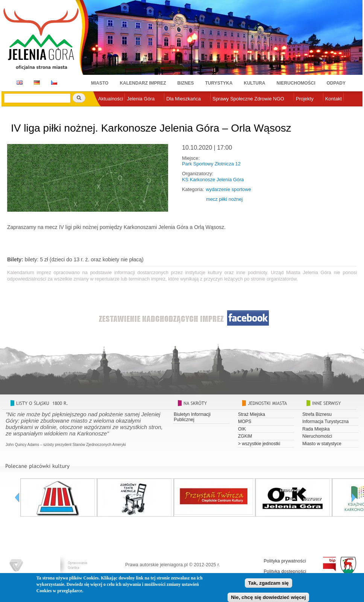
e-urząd (106, 111)
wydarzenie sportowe (228, 189)
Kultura (254, 83)
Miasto (100, 83)
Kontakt (334, 99)
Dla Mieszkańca (184, 99)
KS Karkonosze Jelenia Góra (213, 180)
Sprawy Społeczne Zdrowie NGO (248, 99)
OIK (242, 429)
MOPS (245, 422)
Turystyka (219, 83)
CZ (54, 83)
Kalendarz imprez (143, 83)
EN (18, 83)
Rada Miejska (316, 429)
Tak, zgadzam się (268, 584)
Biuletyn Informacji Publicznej (192, 417)
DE (36, 83)
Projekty (305, 99)
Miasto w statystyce (322, 444)
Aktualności (111, 99)
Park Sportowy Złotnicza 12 (211, 164)
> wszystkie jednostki (259, 444)
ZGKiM (245, 436)
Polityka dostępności (285, 572)
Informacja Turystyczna (325, 422)
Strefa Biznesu (317, 414)
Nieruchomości (296, 83)
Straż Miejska (252, 414)
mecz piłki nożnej (224, 199)
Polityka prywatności (285, 561)
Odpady (336, 83)
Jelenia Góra (141, 99)
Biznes (186, 83)
